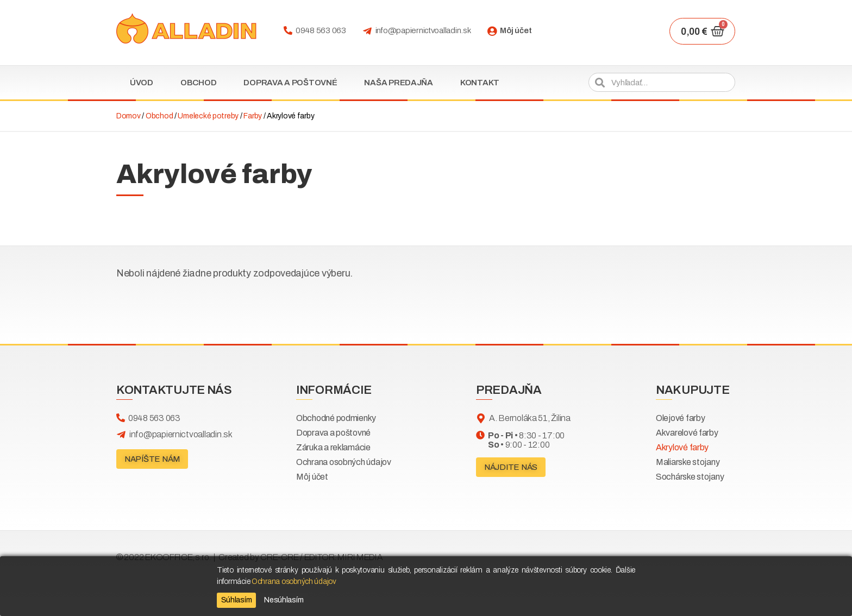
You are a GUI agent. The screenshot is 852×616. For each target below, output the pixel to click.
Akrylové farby (682, 447)
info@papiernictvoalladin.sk (423, 30)
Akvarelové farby (687, 433)
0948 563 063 (321, 30)
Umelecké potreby (208, 116)
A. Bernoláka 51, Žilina (530, 418)
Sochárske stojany (690, 477)
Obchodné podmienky (336, 418)
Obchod (198, 83)
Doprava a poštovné (290, 83)
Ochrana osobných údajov (344, 462)
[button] (152, 459)
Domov (129, 116)
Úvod (142, 83)
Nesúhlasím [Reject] (284, 600)
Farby (253, 116)
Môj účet (516, 30)
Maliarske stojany (688, 462)
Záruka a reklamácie (333, 447)
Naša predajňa (399, 83)
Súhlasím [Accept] (237, 600)
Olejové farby (681, 418)
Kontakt (480, 83)
